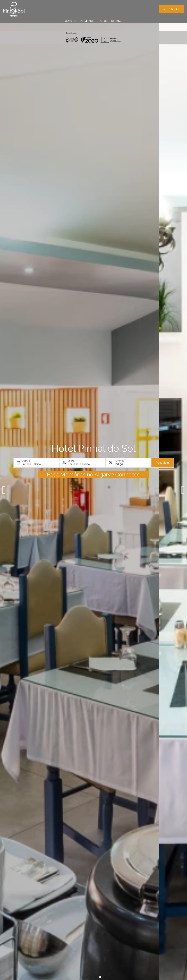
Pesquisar (162, 463)
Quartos (71, 21)
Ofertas (117, 21)
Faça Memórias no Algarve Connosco (94, 475)
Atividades (88, 21)
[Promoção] (123, 464)
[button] (4, 490)
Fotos (103, 21)
